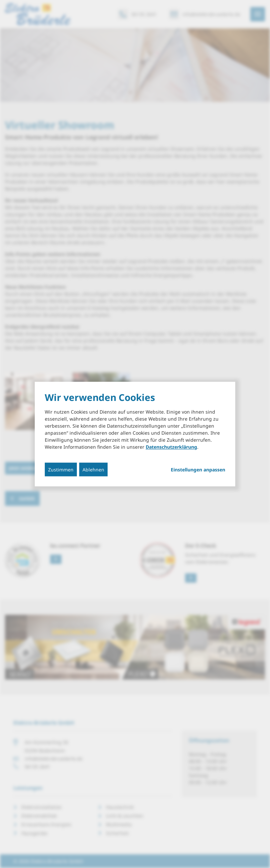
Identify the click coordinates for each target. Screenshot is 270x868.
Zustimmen (61, 469)
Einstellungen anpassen (198, 469)
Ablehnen (93, 469)
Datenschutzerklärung (171, 447)
